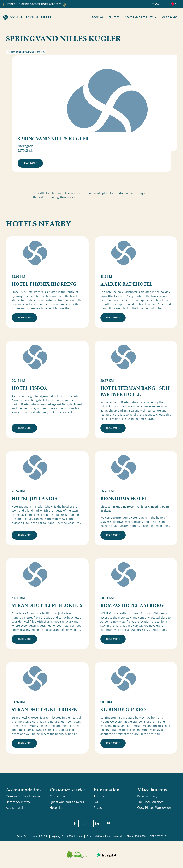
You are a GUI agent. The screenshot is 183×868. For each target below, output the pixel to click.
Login (157, 4)
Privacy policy (147, 796)
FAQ (96, 802)
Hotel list (56, 808)
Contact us (57, 796)
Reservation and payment (25, 796)
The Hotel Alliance (150, 802)
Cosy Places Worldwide (154, 808)
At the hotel (14, 808)
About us (100, 796)
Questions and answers (67, 802)
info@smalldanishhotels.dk (108, 836)
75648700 (140, 836)
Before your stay (18, 802)
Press (98, 808)
